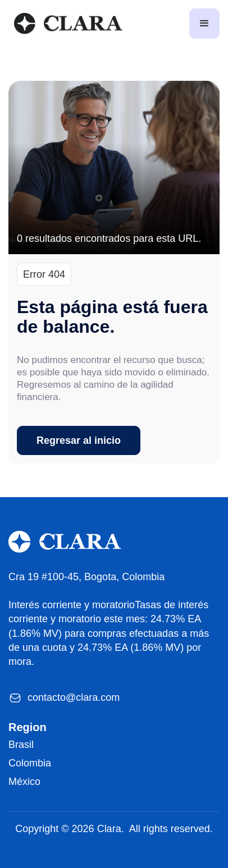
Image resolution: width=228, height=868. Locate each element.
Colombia (30, 763)
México (24, 782)
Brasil (21, 745)
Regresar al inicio (79, 440)
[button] (204, 24)
